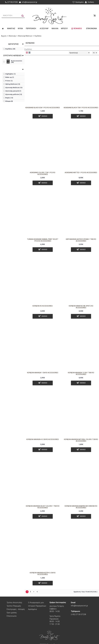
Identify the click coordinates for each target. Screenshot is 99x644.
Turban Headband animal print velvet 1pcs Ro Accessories (43, 240)
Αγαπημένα (32, 609)
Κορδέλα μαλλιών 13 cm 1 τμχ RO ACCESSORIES (81, 374)
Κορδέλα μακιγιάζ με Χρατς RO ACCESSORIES (81, 307)
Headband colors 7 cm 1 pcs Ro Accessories (43, 173)
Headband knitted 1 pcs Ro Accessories (81, 173)
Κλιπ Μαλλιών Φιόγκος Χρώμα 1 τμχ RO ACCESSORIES (81, 240)
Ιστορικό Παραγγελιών (37, 606)
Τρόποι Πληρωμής (14, 606)
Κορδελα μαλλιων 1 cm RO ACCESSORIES (43, 373)
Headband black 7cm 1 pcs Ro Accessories (81, 108)
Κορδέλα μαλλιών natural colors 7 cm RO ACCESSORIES (81, 440)
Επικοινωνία (12, 616)
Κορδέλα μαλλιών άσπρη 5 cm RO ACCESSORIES (43, 574)
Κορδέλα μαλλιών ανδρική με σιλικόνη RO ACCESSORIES (81, 507)
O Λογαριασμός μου (36, 603)
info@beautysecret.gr (79, 604)
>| (37, 592)
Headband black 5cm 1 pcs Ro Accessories (43, 108)
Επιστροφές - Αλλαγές (16, 609)
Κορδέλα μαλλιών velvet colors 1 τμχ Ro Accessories (43, 507)
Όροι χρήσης (12, 613)
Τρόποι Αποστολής (14, 603)
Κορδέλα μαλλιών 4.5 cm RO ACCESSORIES (43, 439)
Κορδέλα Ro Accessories (43, 306)
